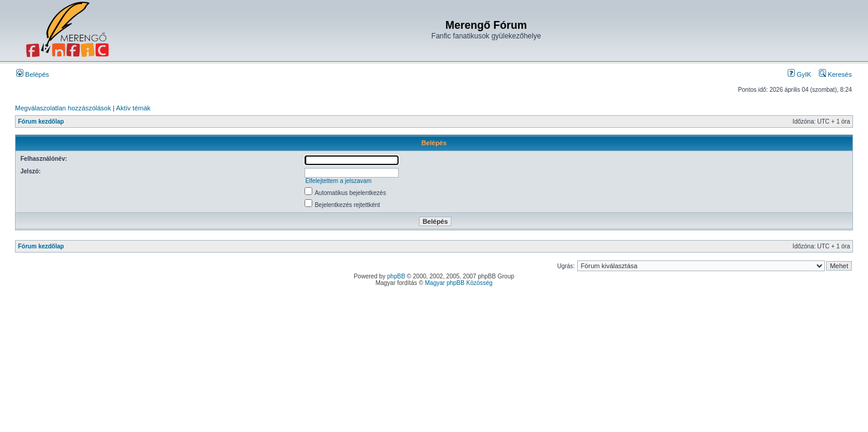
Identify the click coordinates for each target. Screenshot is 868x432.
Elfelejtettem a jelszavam (338, 181)
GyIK (800, 74)
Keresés (835, 74)
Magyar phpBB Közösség (459, 283)
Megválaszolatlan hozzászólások (63, 108)
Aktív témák (133, 108)
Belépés (33, 74)
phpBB (396, 276)
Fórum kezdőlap (41, 121)
